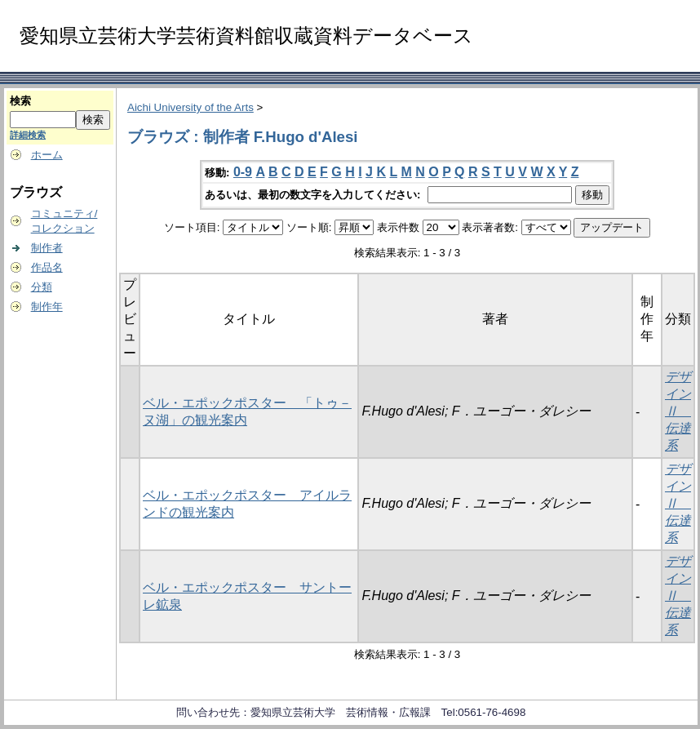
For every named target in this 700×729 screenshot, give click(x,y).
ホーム (47, 155)
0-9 (243, 172)
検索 (20, 101)
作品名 (47, 267)
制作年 (47, 307)
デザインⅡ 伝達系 (678, 411)
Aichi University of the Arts (191, 107)
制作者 (47, 248)
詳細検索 (28, 135)
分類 (42, 287)
